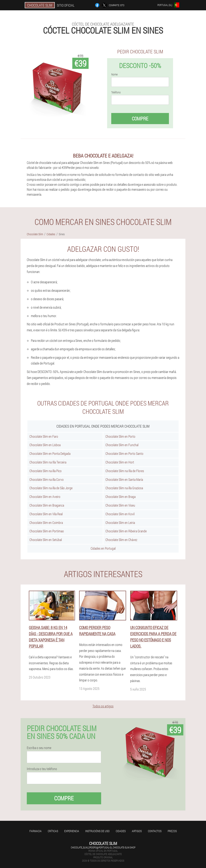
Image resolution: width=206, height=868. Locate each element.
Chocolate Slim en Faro (44, 436)
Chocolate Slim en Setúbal (46, 540)
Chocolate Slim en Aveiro (45, 497)
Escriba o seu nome (39, 748)
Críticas (53, 831)
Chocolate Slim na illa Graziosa (124, 488)
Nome (114, 74)
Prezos (172, 831)
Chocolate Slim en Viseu (120, 505)
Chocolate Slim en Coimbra (46, 523)
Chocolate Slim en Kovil (120, 514)
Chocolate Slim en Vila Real (46, 514)
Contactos (155, 831)
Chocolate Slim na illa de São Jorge (51, 488)
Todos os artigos (103, 706)
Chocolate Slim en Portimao (47, 531)
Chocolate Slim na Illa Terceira (48, 462)
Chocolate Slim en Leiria (120, 523)
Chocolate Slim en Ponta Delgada (50, 453)
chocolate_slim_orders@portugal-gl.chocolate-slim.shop (103, 847)
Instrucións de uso (97, 831)
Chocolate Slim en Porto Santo (124, 453)
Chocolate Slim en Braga (121, 497)
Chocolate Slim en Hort (120, 462)
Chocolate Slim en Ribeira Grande (126, 531)
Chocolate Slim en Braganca (47, 505)
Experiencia (72, 831)
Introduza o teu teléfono (42, 769)
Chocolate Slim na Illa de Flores (125, 471)
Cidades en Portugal (103, 548)
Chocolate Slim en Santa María (124, 479)
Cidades (121, 831)
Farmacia (36, 831)
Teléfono (116, 92)
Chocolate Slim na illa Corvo (47, 479)
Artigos (137, 831)
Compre (140, 119)
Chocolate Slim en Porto (120, 436)
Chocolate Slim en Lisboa (45, 445)
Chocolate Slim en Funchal (122, 445)
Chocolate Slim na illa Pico (46, 471)
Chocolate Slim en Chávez (121, 540)
